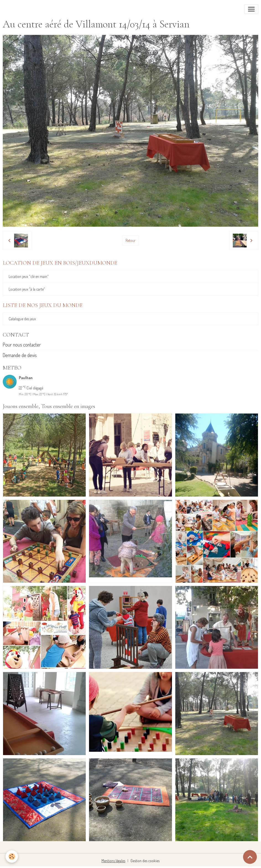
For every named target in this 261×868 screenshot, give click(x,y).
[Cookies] (12, 857)
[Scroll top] (250, 857)
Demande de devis (20, 355)
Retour (130, 240)
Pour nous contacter (22, 345)
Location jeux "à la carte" (27, 289)
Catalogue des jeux (22, 319)
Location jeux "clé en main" (29, 276)
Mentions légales (113, 861)
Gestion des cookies (145, 861)
